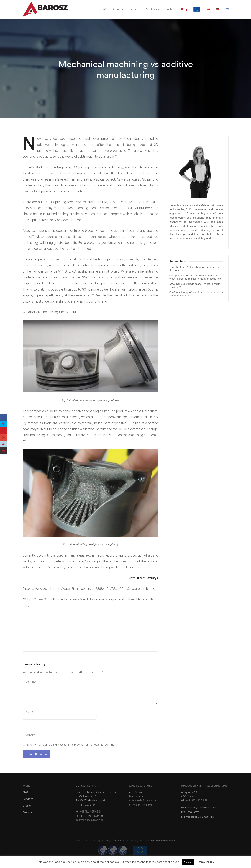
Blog (184, 9)
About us (118, 9)
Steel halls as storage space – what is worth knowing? (195, 285)
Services (134, 9)
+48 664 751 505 (142, 805)
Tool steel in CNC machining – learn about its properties (195, 269)
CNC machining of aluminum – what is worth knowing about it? (196, 294)
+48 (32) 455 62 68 (91, 812)
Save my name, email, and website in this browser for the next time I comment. (72, 745)
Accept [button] (188, 862)
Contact (170, 9)
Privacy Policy (205, 862)
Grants (27, 806)
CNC (103, 9)
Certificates (152, 9)
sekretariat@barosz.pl (89, 820)
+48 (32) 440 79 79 (196, 800)
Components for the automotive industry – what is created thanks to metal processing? (195, 277)
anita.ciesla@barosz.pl (142, 800)
